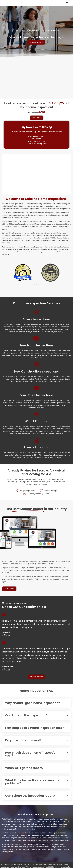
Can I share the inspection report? (30, 796)
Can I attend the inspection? (26, 715)
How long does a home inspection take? (35, 728)
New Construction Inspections (36, 372)
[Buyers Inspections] (36, 312)
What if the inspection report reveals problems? (32, 782)
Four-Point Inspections (37, 395)
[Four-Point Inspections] (36, 388)
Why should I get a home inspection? (33, 703)
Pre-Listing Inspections (36, 345)
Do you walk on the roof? (23, 740)
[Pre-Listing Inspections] (36, 338)
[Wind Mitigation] (36, 414)
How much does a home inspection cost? (31, 754)
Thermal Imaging (37, 447)
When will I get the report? (24, 768)
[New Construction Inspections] (36, 364)
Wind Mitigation (36, 421)
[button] (67, 3)
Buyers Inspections (37, 319)
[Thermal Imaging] (36, 440)
